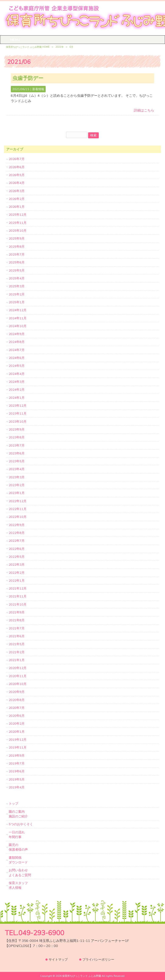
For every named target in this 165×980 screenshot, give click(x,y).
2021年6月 (17, 636)
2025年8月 (17, 247)
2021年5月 (17, 644)
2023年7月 (17, 445)
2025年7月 (17, 254)
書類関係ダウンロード (18, 860)
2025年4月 (17, 278)
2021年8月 (17, 620)
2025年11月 (18, 223)
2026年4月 (17, 183)
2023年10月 (18, 422)
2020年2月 (17, 724)
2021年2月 (17, 652)
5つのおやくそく (21, 824)
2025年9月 (17, 238)
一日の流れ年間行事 (17, 835)
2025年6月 (17, 262)
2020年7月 (17, 708)
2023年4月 (17, 469)
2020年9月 (17, 692)
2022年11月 (18, 509)
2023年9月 (17, 429)
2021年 (60, 47)
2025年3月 (17, 286)
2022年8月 (17, 533)
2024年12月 (18, 310)
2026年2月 (17, 199)
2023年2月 (17, 485)
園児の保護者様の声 (18, 847)
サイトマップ (58, 960)
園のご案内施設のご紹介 (18, 814)
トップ (13, 804)
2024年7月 (17, 350)
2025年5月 (17, 270)
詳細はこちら (144, 110)
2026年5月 (17, 175)
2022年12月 (18, 501)
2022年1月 (17, 581)
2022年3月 (17, 565)
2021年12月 (18, 588)
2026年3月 (17, 191)
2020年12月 (18, 668)
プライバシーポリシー (98, 960)
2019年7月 (17, 763)
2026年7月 (17, 159)
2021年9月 (17, 612)
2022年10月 (18, 517)
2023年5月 (17, 461)
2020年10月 (18, 684)
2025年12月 (18, 215)
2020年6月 (17, 716)
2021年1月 (17, 660)
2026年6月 (17, 167)
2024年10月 (18, 326)
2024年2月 (17, 390)
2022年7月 (17, 541)
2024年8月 (17, 342)
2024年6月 (17, 358)
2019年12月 (18, 740)
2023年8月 (17, 437)
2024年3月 (17, 382)
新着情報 (38, 89)
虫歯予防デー (28, 78)
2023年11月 (18, 413)
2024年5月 (17, 366)
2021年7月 (17, 628)
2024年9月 (17, 334)
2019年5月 (17, 779)
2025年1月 (17, 302)
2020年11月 (18, 676)
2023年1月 (17, 493)
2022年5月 (17, 557)
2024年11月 (18, 318)
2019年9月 (17, 756)
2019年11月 (18, 747)
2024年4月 (17, 374)
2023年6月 (17, 453)
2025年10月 (18, 231)
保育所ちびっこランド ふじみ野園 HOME (28, 47)
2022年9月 (17, 525)
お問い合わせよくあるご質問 (20, 873)
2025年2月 (17, 294)
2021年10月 (18, 604)
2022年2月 (17, 573)
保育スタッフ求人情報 (18, 885)
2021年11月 (18, 596)
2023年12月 (18, 406)
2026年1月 (17, 207)
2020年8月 (17, 700)
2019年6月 (17, 771)
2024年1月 (17, 398)
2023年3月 (17, 477)
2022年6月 (17, 549)
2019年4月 (17, 787)
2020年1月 (17, 732)
